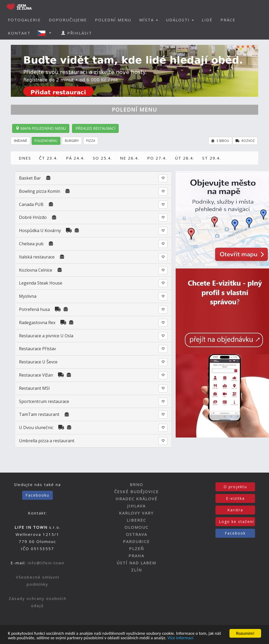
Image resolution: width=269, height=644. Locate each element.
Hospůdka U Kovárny (40, 230)
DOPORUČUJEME (68, 20)
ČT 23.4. (49, 158)
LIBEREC (136, 520)
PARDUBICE (136, 541)
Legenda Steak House (41, 283)
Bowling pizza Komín (40, 191)
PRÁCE (228, 20)
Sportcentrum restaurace (44, 401)
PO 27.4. (157, 158)
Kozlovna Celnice (36, 270)
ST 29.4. (212, 158)
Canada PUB (31, 204)
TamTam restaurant (39, 414)
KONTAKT (19, 33)
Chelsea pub (32, 244)
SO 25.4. (102, 158)
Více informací (180, 638)
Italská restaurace (37, 257)
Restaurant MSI (34, 388)
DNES (25, 158)
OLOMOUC (136, 527)
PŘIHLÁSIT (77, 33)
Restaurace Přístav (37, 349)
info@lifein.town (46, 563)
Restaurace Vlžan (36, 375)
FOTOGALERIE (24, 20)
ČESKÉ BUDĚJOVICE (136, 492)
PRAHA (136, 556)
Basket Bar (30, 178)
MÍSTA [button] (149, 20)
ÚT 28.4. (185, 158)
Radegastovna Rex (37, 323)
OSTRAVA (136, 534)
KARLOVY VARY (136, 513)
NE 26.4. (130, 158)
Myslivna (28, 296)
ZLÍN (136, 570)
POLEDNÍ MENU (113, 20)
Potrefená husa (34, 309)
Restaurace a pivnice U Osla (46, 336)
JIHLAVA (136, 506)
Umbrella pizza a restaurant (47, 441)
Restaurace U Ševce (38, 362)
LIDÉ (207, 20)
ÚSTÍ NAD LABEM (136, 563)
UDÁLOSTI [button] (180, 20)
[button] (46, 33)
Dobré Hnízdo (33, 217)
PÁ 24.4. (75, 158)
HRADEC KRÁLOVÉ (136, 499)
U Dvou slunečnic (36, 427)
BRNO (136, 484)
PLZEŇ (136, 549)
